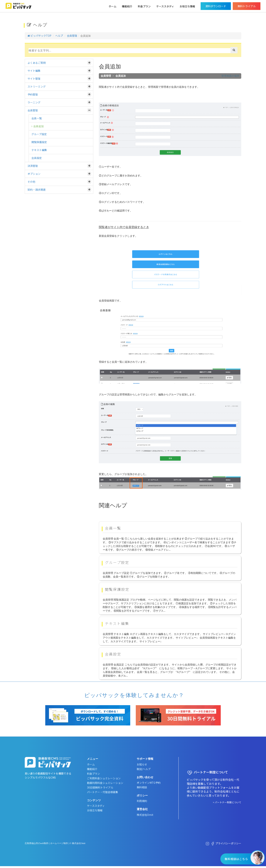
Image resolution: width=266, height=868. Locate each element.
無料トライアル (247, 6)
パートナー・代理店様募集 (103, 792)
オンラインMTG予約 (149, 783)
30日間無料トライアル (100, 787)
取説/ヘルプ (144, 769)
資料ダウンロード (216, 6)
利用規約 (142, 801)
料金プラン (144, 6)
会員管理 (72, 36)
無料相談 (142, 787)
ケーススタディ (165, 6)
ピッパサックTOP (39, 36)
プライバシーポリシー (228, 843)
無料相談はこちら (236, 859)
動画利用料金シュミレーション (105, 783)
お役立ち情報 (187, 6)
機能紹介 (127, 6)
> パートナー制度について (227, 802)
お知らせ (142, 764)
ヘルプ (59, 36)
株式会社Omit (145, 815)
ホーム (112, 6)
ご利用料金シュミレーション (104, 778)
